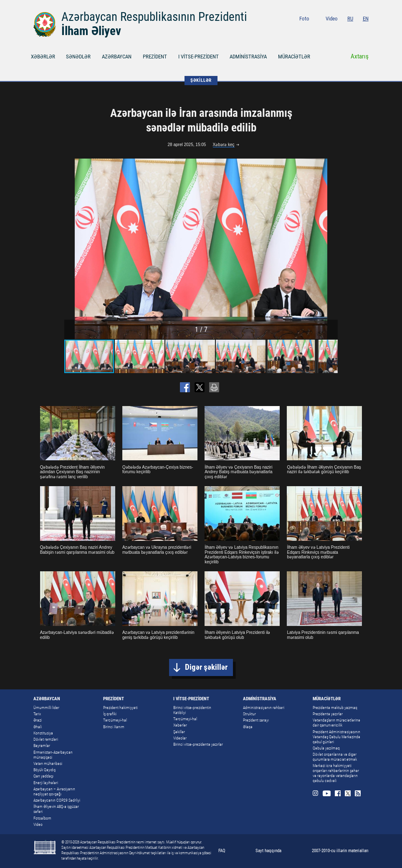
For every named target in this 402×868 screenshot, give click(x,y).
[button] (330, 249)
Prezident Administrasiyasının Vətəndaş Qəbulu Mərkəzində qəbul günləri (336, 737)
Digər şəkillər (206, 667)
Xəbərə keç (224, 145)
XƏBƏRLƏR (43, 57)
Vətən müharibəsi (48, 763)
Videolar (180, 738)
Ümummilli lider (46, 708)
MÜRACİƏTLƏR (294, 57)
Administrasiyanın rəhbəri (264, 708)
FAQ (222, 851)
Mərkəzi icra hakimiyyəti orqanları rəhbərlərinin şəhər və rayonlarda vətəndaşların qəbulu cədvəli (336, 773)
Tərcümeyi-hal (115, 720)
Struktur (249, 714)
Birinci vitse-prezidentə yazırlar (198, 744)
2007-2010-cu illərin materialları (340, 851)
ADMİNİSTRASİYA (248, 57)
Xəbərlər (180, 725)
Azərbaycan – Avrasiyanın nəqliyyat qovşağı (54, 791)
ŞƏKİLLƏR (201, 80)
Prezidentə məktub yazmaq (335, 708)
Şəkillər (179, 732)
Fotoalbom (42, 818)
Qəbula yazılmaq (326, 748)
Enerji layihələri (46, 783)
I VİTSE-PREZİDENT (198, 57)
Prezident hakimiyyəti (120, 708)
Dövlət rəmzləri (46, 739)
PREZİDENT (155, 57)
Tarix (37, 714)
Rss (365, 30)
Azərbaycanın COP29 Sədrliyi (57, 800)
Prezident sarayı (256, 720)
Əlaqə (248, 727)
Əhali (38, 727)
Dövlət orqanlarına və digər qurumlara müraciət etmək (335, 757)
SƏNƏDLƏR (78, 57)
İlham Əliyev (91, 31)
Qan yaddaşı (43, 776)
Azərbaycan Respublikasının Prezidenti (154, 17)
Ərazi (38, 720)
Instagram (323, 30)
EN (366, 19)
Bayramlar (42, 746)
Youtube (335, 30)
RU (350, 19)
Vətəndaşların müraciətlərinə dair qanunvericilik (336, 723)
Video (332, 19)
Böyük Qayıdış (44, 770)
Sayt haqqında (268, 851)
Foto (304, 19)
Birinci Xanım (114, 727)
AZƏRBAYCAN (117, 57)
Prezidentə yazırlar (328, 714)
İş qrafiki (110, 714)
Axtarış (360, 56)
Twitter (355, 30)
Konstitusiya (43, 733)
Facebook (346, 30)
